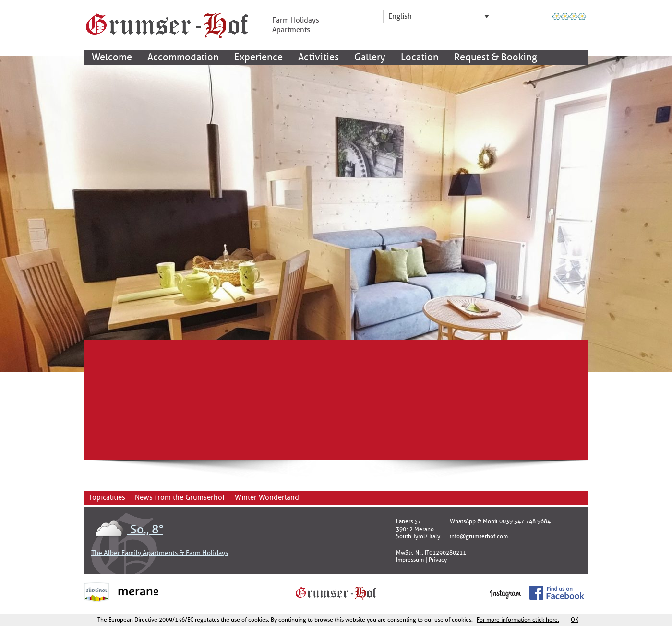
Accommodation (183, 57)
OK (575, 620)
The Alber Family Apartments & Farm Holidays (160, 553)
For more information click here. (518, 620)
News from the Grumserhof (180, 498)
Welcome (112, 57)
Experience (258, 57)
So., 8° (127, 530)
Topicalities (107, 498)
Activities (318, 57)
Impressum (410, 560)
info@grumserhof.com (479, 536)
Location (420, 57)
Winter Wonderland (267, 498)
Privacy (438, 560)
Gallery (370, 57)
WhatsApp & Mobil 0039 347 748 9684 (500, 521)
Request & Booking (496, 57)
